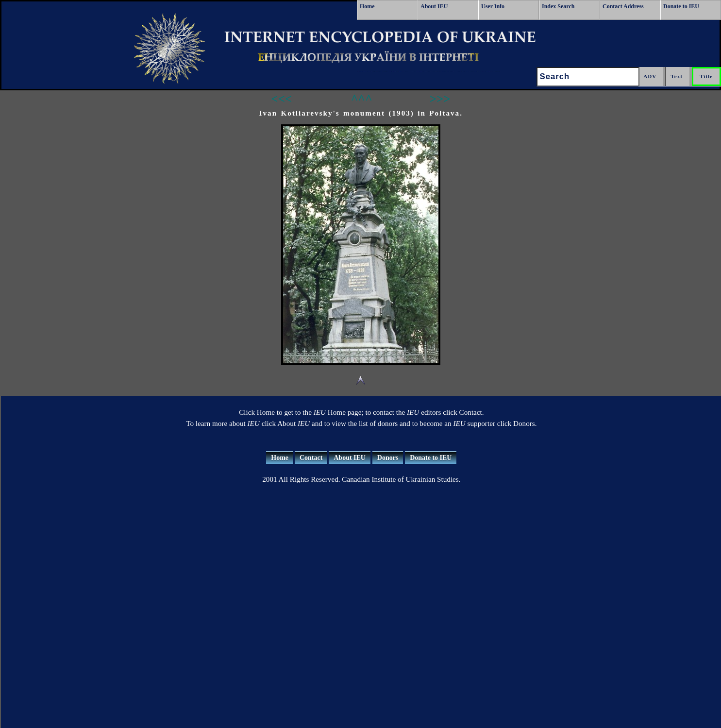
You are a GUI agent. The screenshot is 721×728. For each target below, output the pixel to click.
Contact (311, 458)
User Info (493, 6)
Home (367, 6)
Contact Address (623, 6)
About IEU (434, 6)
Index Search (558, 6)
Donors (388, 458)
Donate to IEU (681, 6)
